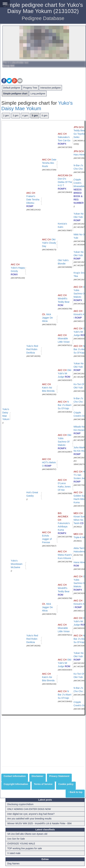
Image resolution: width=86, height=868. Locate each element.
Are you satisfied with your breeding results (29, 819)
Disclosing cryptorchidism (20, 804)
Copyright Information (16, 784)
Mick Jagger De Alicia (47, 318)
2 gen (6, 115)
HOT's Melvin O (49, 462)
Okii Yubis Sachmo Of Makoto (65, 442)
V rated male (14, 853)
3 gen (16, 115)
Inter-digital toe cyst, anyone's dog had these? (31, 814)
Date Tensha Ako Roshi (49, 163)
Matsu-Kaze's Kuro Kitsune (65, 555)
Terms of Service (43, 784)
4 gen (25, 115)
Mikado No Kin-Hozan (79, 430)
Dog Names (13, 864)
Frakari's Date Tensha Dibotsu (33, 200)
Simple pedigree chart (15, 94)
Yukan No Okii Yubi (79, 217)
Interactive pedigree (50, 88)
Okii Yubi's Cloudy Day (49, 243)
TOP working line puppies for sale (25, 848)
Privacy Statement (59, 776)
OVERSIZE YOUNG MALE (21, 844)
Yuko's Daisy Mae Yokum (37, 106)
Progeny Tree (30, 88)
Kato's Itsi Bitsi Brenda (48, 388)
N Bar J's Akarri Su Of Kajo (65, 405)
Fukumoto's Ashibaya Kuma (64, 523)
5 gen (35, 115)
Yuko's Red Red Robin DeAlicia (32, 349)
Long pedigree (38, 94)
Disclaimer (38, 776)
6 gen (44, 115)
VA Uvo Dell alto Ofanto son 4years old (27, 834)
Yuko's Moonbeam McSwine (17, 564)
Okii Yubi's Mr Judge (65, 373)
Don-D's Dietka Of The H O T (65, 182)
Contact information (15, 776)
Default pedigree (12, 88)
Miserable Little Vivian (64, 338)
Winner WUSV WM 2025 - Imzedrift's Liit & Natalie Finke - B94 (39, 823)
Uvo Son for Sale (16, 839)
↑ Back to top (75, 792)
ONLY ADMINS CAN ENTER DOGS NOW (29, 809)
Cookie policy (66, 784)
